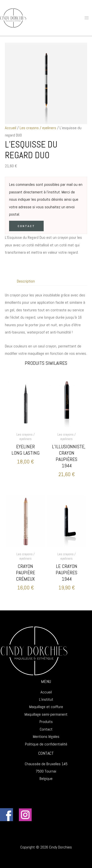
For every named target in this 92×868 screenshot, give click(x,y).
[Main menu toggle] (86, 18)
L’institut (46, 699)
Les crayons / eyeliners (38, 128)
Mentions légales (46, 737)
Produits (46, 722)
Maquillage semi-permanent (46, 714)
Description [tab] (26, 281)
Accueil (11, 128)
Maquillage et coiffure (46, 707)
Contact (26, 226)
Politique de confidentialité (46, 744)
